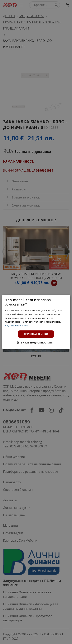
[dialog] (36, 322)
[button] (36, 343)
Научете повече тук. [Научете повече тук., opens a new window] (17, 326)
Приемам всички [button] (36, 334)
